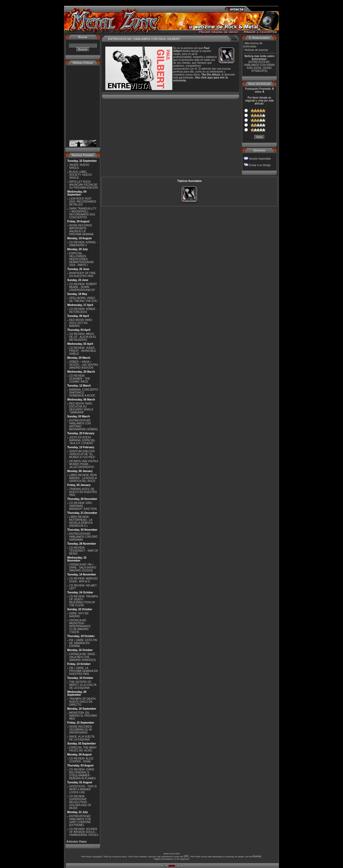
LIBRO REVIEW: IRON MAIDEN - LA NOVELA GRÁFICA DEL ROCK (83, 478)
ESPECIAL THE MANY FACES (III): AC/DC (83, 749)
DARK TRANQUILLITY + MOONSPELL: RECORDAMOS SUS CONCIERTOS (83, 213)
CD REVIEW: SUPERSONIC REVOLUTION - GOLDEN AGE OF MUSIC (80, 802)
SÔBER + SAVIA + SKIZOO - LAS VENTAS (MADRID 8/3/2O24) (84, 365)
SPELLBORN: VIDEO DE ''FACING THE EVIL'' (84, 300)
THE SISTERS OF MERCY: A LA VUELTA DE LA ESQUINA (83, 685)
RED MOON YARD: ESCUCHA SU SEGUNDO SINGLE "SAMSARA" (81, 408)
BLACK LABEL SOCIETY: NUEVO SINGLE (80, 175)
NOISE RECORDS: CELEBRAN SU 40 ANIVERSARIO (81, 730)
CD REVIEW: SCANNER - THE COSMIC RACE (80, 379)
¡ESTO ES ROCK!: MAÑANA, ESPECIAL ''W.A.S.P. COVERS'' (82, 440)
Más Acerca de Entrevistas (253, 45)
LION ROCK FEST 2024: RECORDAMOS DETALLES (83, 202)
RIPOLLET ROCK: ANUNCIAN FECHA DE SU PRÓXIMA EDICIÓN (83, 185)
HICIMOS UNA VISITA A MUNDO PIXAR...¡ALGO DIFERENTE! (84, 464)
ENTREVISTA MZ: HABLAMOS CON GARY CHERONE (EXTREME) (80, 821)
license (257, 856)
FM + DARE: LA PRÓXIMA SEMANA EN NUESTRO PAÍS (83, 671)
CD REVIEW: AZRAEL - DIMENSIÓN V (83, 244)
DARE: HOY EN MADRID (79, 615)
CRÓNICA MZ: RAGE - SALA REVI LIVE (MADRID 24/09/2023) (83, 657)
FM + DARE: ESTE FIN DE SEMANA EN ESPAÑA (83, 643)
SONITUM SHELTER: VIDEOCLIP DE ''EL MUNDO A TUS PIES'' (82, 454)
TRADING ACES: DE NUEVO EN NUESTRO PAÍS (83, 492)
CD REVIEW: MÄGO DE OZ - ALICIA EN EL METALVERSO (83, 337)
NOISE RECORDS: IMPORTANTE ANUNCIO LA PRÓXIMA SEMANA (81, 230)
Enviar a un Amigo (260, 165)
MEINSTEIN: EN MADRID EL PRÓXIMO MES (83, 716)
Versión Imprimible (260, 159)
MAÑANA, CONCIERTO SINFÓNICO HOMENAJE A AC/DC (84, 393)
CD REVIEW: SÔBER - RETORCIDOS (83, 310)
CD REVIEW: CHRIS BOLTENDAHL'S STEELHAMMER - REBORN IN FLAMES (82, 774)
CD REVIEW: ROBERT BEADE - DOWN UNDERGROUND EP (83, 287)
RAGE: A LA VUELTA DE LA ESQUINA (82, 738)
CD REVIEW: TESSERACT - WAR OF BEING (84, 551)
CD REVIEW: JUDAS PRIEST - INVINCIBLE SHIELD (83, 351)
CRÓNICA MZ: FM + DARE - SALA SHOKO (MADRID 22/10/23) (83, 568)
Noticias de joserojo (256, 50)
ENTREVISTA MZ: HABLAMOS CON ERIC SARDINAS (83, 537)
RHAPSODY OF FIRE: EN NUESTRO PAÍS (83, 275)
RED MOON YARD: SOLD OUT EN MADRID (81, 323)
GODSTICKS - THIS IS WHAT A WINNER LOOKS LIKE (83, 789)
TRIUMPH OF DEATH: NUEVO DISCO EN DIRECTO (83, 702)
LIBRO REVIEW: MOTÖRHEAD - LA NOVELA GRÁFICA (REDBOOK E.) (81, 521)
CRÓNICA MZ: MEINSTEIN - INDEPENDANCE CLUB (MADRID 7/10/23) (80, 626)
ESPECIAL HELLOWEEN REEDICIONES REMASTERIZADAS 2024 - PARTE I (81, 259)
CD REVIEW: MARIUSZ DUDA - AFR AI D (83, 580)
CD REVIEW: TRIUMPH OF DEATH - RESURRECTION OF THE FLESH (83, 601)
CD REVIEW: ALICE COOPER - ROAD (81, 760)
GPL (187, 856)
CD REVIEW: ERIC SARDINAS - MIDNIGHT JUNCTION (83, 506)
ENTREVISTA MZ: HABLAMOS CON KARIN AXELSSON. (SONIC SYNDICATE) (259, 66)
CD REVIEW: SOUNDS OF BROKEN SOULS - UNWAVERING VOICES (84, 832)
